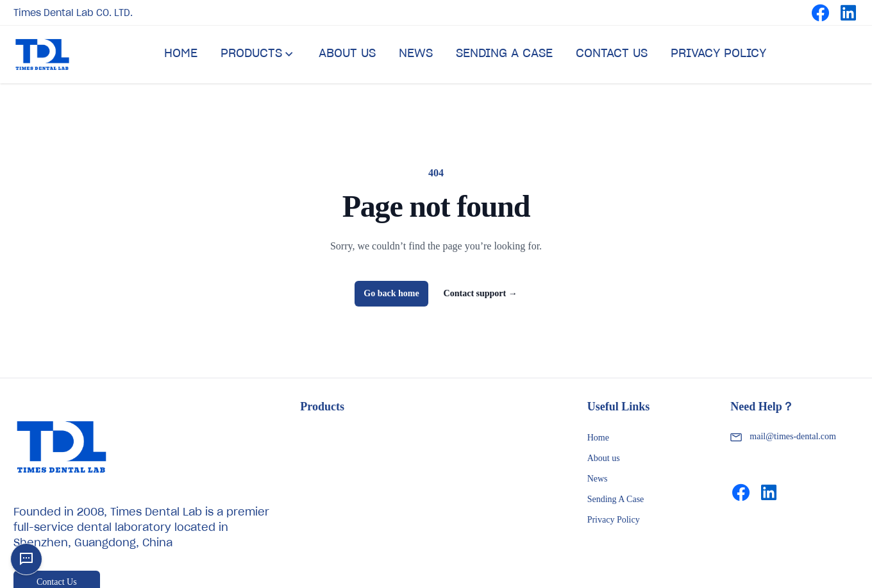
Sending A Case (616, 499)
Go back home (391, 293)
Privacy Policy (614, 520)
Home (598, 438)
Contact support (481, 293)
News (598, 479)
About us (604, 458)
